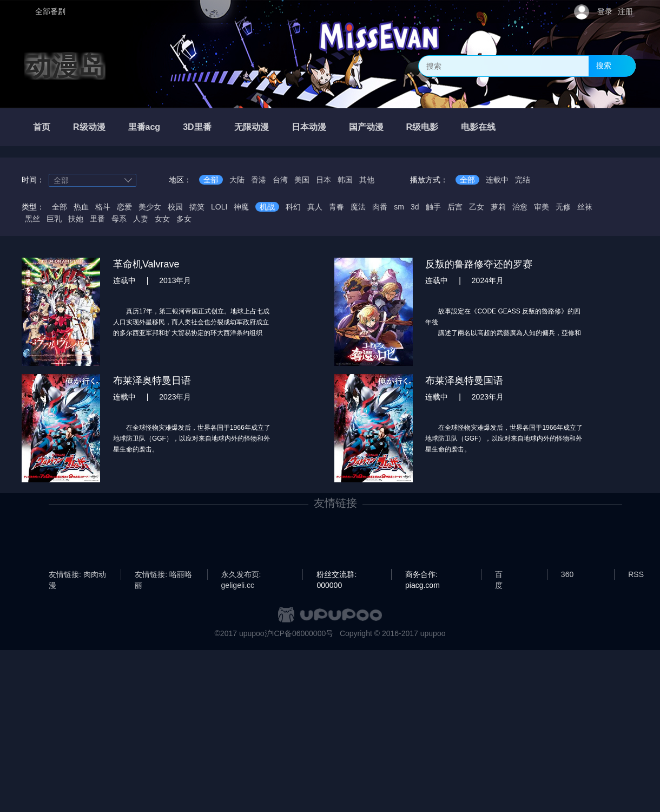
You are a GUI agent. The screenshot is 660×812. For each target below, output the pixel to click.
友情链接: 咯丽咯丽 (163, 575)
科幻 (293, 207)
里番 (97, 219)
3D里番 (197, 127)
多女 (184, 219)
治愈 (520, 207)
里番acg (144, 127)
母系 (119, 219)
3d (415, 207)
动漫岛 (65, 66)
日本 (324, 180)
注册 (625, 11)
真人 (315, 207)
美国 (302, 180)
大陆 (237, 180)
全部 (211, 180)
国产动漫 (366, 127)
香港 (259, 180)
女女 (162, 219)
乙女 (477, 207)
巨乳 (54, 219)
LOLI (219, 207)
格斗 (103, 207)
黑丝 (32, 219)
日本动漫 (309, 127)
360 (567, 574)
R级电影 (423, 127)
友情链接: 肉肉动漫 (77, 575)
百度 (499, 575)
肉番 (380, 207)
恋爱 (124, 207)
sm (399, 207)
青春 (336, 207)
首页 (42, 127)
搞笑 (197, 207)
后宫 (455, 207)
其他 (367, 180)
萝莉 (498, 207)
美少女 (150, 207)
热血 (81, 207)
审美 (542, 207)
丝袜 (585, 207)
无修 (563, 207)
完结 (523, 180)
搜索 (604, 66)
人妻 (141, 219)
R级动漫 (89, 127)
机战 (267, 207)
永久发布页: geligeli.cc (241, 575)
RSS (636, 574)
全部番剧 (50, 11)
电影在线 (478, 127)
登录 (605, 11)
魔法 (358, 207)
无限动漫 (252, 127)
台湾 (280, 180)
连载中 (497, 180)
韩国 (345, 180)
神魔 (241, 207)
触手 (433, 207)
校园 (175, 207)
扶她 (76, 219)
